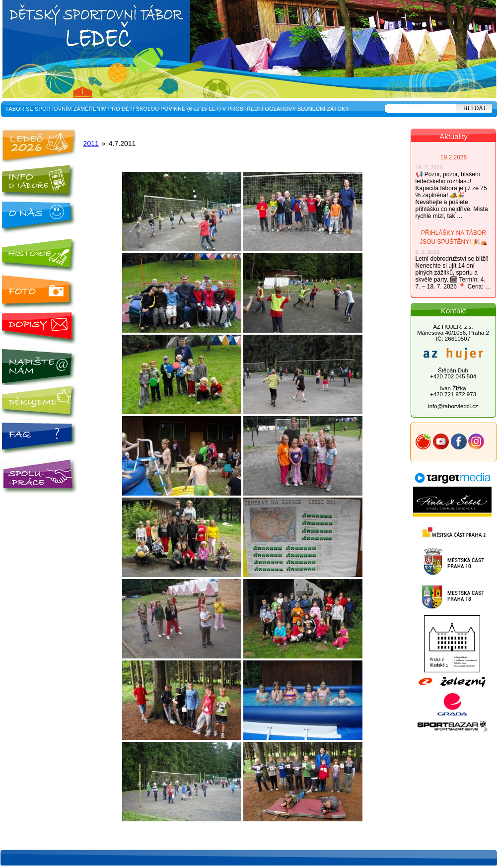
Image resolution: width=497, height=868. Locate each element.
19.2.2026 (454, 157)
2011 (91, 144)
